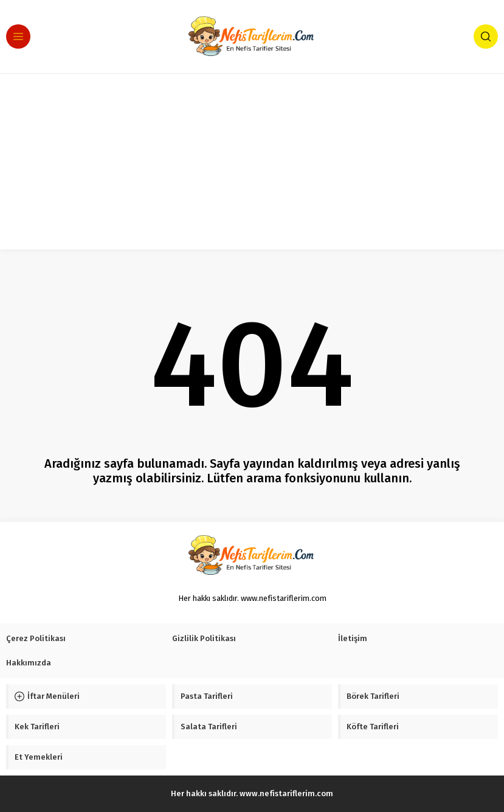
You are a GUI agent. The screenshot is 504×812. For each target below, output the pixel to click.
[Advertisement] (252, 164)
